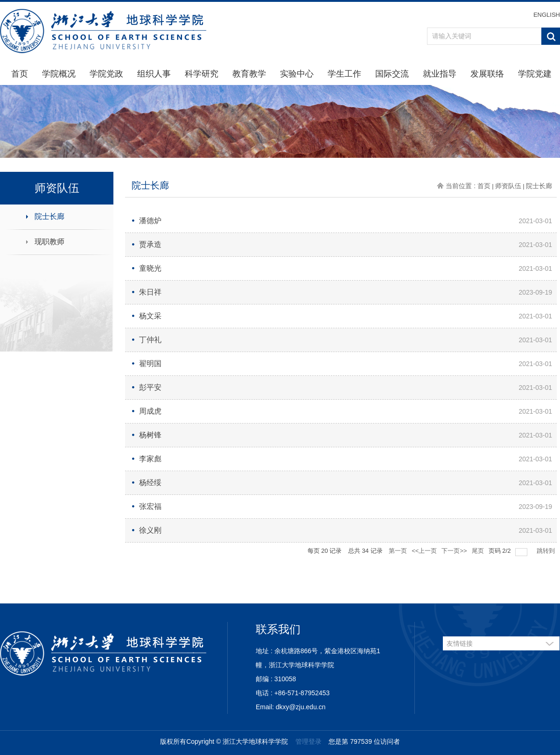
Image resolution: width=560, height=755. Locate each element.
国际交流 (392, 74)
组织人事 (154, 74)
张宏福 (150, 506)
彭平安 (150, 387)
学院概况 (59, 74)
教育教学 (249, 74)
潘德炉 (150, 221)
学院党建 (535, 74)
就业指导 (440, 74)
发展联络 (487, 74)
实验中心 (297, 74)
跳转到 (547, 551)
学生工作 (344, 74)
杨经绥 (150, 483)
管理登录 (308, 741)
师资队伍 (508, 186)
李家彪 (150, 459)
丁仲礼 (150, 340)
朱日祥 (150, 292)
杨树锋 (150, 435)
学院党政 (106, 74)
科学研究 (202, 74)
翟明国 (150, 363)
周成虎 (150, 411)
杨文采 (150, 316)
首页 (20, 74)
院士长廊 (49, 216)
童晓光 (150, 268)
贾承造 (150, 244)
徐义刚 (150, 530)
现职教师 (49, 242)
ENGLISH (547, 15)
